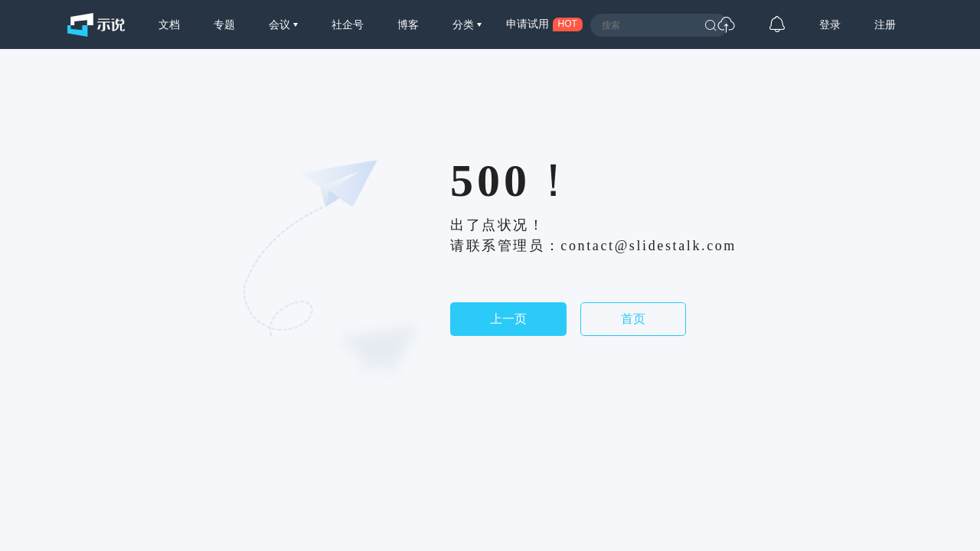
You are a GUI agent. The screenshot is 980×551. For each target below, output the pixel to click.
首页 (633, 319)
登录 (830, 24)
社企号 (348, 24)
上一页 (508, 319)
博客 (408, 24)
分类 (465, 24)
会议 (281, 24)
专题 (224, 24)
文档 (169, 24)
